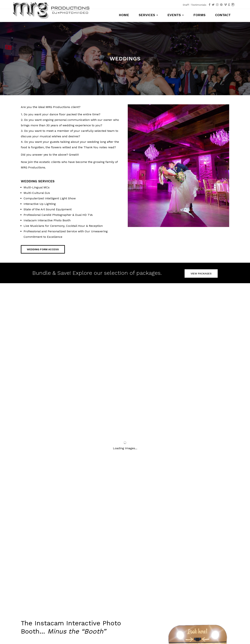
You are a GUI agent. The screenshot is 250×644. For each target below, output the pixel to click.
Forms (199, 15)
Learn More (29, 508)
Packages (51, 590)
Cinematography (105, 590)
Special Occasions (193, 590)
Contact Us (199, 531)
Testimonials (199, 5)
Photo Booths (67, 590)
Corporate (174, 590)
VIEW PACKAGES (201, 272)
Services (148, 15)
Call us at (125, 609)
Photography (86, 590)
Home (124, 15)
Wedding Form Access (43, 249)
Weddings (123, 590)
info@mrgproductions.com (125, 620)
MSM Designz (162, 631)
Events (176, 15)
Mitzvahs (160, 590)
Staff (186, 5)
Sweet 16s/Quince (142, 590)
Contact (223, 15)
